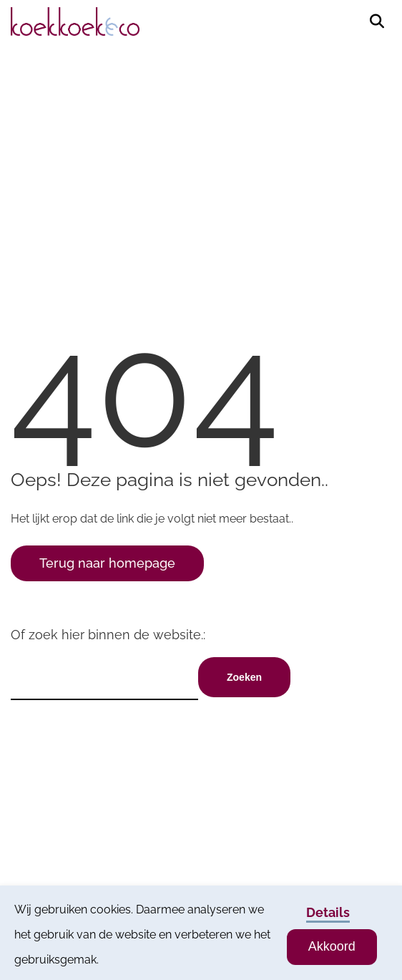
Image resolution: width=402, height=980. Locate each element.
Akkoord (332, 946)
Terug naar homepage (107, 563)
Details (328, 912)
